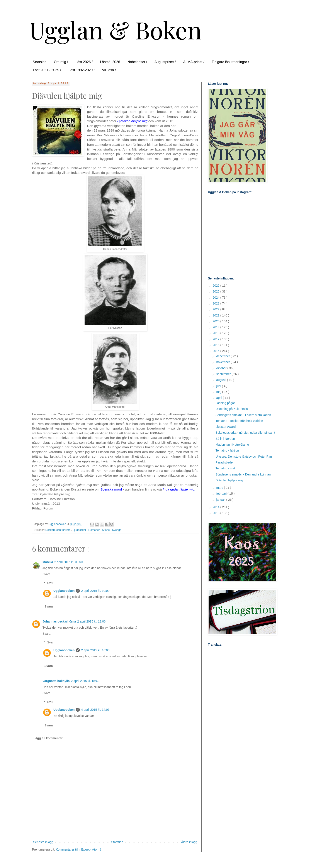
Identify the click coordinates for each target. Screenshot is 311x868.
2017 (217, 339)
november (223, 362)
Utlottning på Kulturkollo (232, 409)
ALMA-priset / (194, 62)
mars (220, 488)
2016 (217, 345)
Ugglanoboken (64, 591)
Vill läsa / (109, 70)
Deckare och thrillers (58, 530)
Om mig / (61, 62)
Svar (50, 583)
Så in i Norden (225, 439)
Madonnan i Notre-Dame (232, 445)
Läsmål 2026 (110, 62)
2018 (217, 333)
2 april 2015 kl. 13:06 (91, 621)
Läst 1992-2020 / (82, 70)
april (219, 398)
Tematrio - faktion (227, 450)
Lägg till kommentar (48, 738)
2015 (217, 351)
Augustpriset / (165, 62)
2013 (217, 513)
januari (221, 500)
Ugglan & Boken (115, 30)
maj (219, 392)
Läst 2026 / (84, 62)
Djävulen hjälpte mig (229, 480)
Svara (47, 574)
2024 (217, 298)
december (223, 356)
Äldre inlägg (189, 842)
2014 (217, 507)
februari (222, 494)
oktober (222, 368)
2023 (217, 303)
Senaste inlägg (43, 842)
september (224, 374)
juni (219, 386)
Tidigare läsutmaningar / (230, 62)
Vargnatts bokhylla (56, 681)
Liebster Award (226, 427)
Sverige (117, 530)
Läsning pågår (225, 403)
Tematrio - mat (225, 468)
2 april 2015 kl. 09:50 (68, 562)
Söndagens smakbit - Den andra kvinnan (243, 474)
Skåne (106, 530)
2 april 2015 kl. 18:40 (85, 681)
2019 (217, 327)
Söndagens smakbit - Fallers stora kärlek (243, 415)
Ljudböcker (80, 530)
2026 (217, 286)
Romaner (94, 530)
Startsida (40, 62)
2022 (217, 309)
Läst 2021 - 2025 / (47, 70)
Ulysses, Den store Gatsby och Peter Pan (244, 457)
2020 (217, 321)
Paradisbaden (225, 462)
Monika (48, 562)
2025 (217, 291)
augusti (222, 380)
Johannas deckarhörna (59, 621)
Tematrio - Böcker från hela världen (239, 421)
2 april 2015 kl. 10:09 (95, 591)
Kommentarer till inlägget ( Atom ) (78, 849)
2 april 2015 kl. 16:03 (95, 650)
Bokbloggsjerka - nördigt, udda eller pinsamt (245, 433)
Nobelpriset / (137, 62)
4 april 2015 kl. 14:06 (95, 710)
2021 (217, 315)
